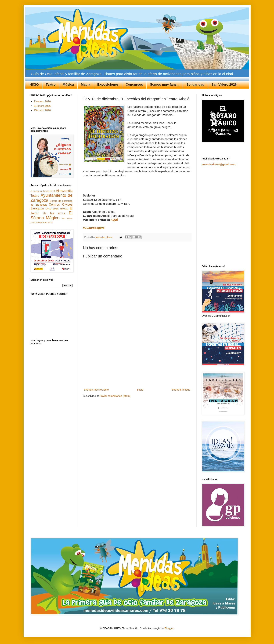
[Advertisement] (137, 361)
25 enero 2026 (42, 110)
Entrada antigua (181, 390)
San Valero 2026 (224, 84)
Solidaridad (195, 84)
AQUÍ (114, 220)
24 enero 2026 (42, 106)
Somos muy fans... (165, 84)
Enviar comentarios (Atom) (115, 396)
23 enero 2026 (42, 101)
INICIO (34, 84)
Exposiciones (108, 84)
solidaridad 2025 (44, 222)
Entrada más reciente (96, 390)
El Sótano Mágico (52, 215)
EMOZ (64, 208)
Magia (86, 84)
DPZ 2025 (52, 208)
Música (68, 84)
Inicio (140, 390)
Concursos (134, 84)
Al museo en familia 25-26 (43, 191)
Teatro (51, 84)
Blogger (169, 628)
